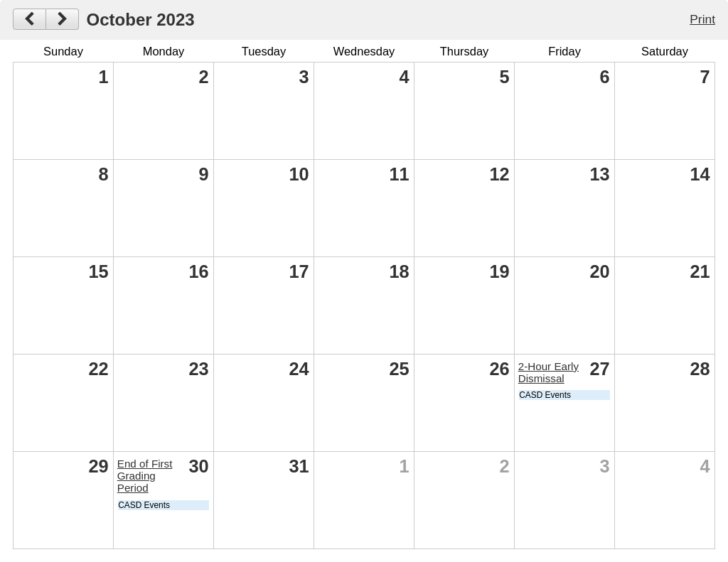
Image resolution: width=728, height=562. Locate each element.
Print (702, 19)
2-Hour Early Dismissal (548, 372)
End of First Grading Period (145, 476)
